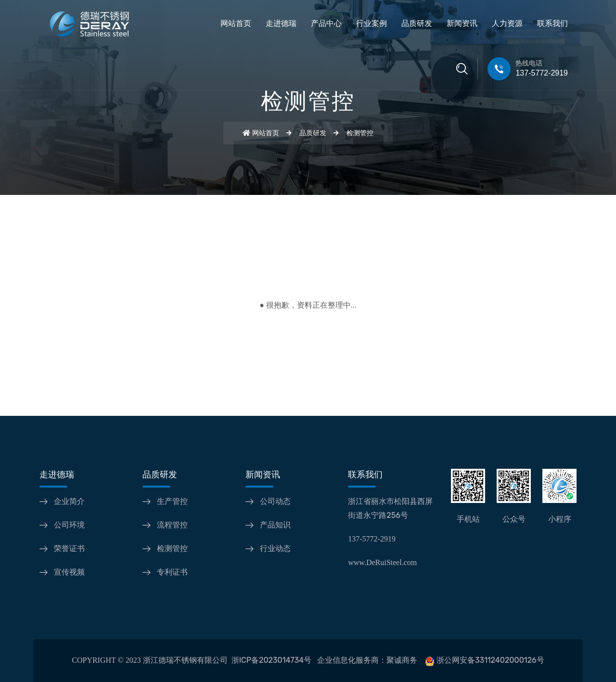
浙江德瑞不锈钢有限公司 (185, 660)
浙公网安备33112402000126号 (490, 660)
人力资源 (507, 23)
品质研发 (417, 23)
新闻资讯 (462, 23)
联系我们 (552, 23)
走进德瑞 (281, 23)
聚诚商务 (402, 660)
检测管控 (360, 133)
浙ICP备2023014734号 (271, 660)
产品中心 (326, 23)
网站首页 (236, 23)
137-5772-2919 (542, 73)
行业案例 (372, 23)
